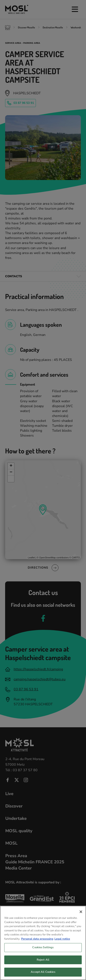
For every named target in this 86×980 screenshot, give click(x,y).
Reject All (43, 963)
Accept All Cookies (43, 975)
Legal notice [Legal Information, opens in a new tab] (62, 941)
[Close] (81, 915)
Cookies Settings (43, 950)
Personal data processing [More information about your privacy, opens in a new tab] (37, 941)
